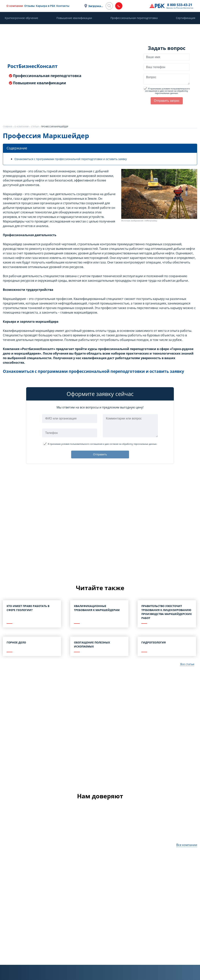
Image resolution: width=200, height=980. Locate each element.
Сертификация (186, 18)
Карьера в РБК (64, 6)
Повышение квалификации (74, 18)
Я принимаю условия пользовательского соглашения (168, 90)
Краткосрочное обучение (21, 18)
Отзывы (48, 6)
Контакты (81, 6)
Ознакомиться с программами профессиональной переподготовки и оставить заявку (78, 159)
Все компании (187, 851)
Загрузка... (118, 6)
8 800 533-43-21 (143, 5)
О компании (33, 6)
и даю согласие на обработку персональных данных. (167, 91)
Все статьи (186, 670)
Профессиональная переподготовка (134, 18)
